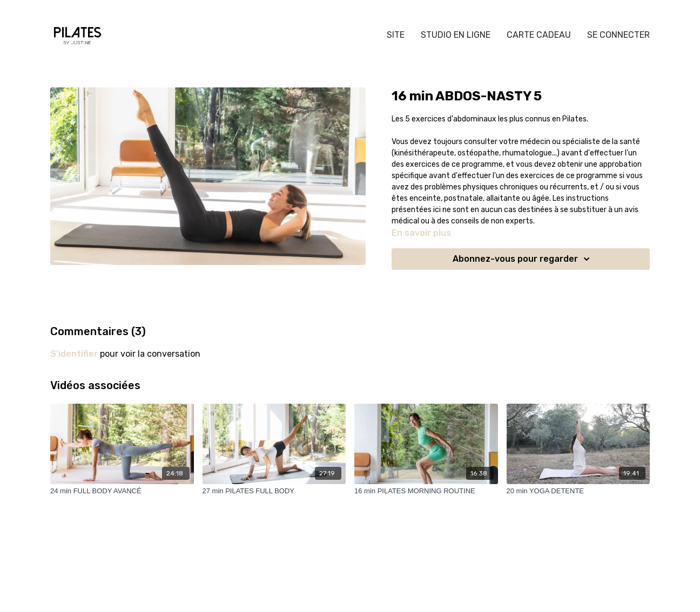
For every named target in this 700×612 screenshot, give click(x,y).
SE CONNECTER (618, 35)
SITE (396, 35)
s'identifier (74, 354)
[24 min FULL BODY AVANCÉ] (122, 491)
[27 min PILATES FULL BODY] (274, 491)
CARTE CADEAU (539, 35)
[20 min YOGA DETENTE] (578, 491)
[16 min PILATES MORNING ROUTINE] (426, 491)
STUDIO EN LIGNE (456, 35)
